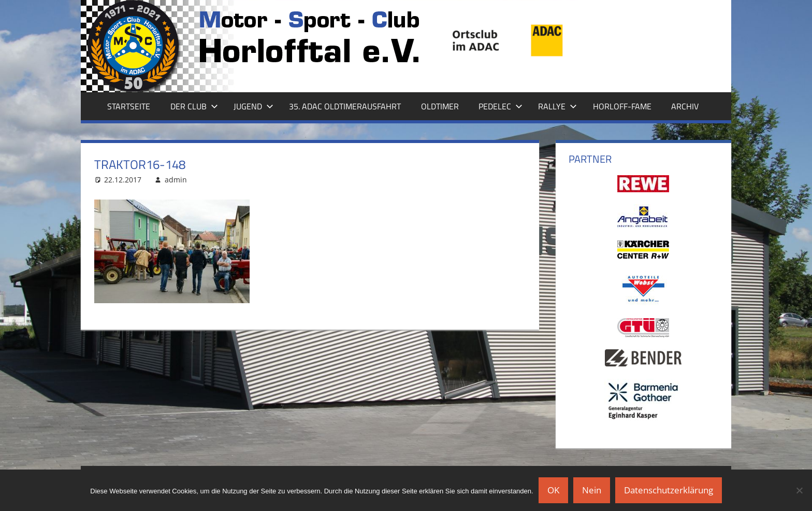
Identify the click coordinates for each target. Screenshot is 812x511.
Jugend (253, 106)
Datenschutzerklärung (669, 490)
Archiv (685, 106)
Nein (592, 490)
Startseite (129, 106)
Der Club (194, 106)
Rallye (557, 106)
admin (176, 180)
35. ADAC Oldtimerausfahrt (345, 106)
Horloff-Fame (622, 106)
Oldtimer (440, 106)
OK (553, 490)
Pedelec (501, 106)
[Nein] (799, 490)
